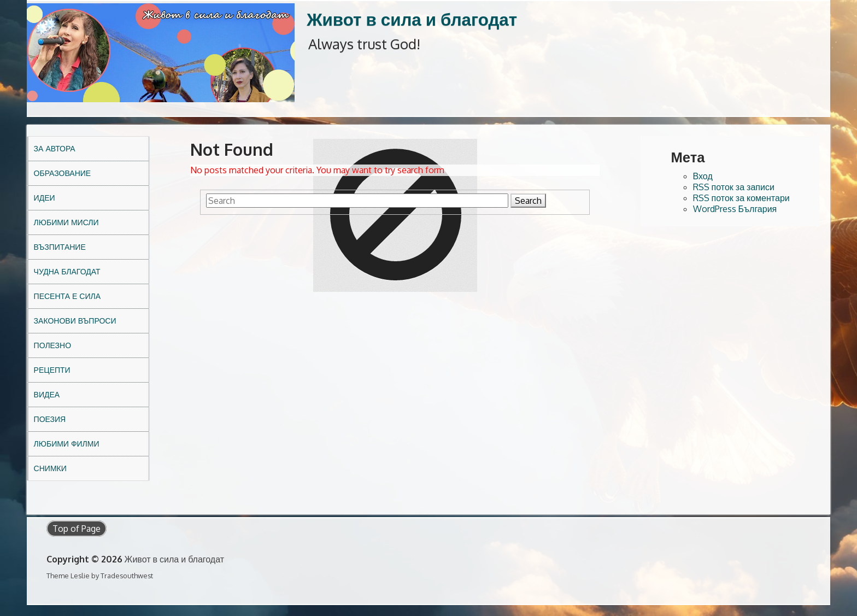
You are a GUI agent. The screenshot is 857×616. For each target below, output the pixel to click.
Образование (63, 173)
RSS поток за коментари (741, 198)
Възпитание (60, 247)
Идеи (45, 198)
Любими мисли (66, 222)
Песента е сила (67, 296)
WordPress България (735, 209)
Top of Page (77, 529)
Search (528, 201)
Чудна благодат (67, 271)
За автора (55, 148)
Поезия (50, 419)
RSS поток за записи (734, 187)
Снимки (50, 468)
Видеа (47, 394)
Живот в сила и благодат (412, 19)
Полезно (52, 345)
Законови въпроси (75, 321)
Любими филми (67, 444)
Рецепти (52, 370)
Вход (703, 176)
